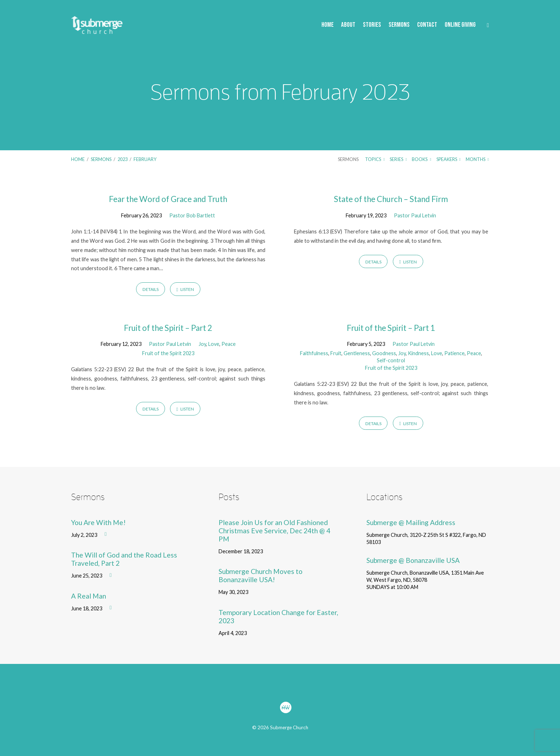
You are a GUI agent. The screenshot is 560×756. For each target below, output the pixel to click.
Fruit (336, 353)
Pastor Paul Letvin (415, 215)
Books (421, 159)
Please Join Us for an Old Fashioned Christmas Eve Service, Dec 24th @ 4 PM (274, 531)
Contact (427, 25)
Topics (375, 159)
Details (151, 289)
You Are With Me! (98, 522)
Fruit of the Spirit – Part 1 (391, 328)
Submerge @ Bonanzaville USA (413, 560)
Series (398, 159)
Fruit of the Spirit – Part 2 (168, 328)
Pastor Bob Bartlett (192, 215)
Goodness (384, 353)
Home (327, 25)
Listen (185, 289)
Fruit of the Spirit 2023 (168, 353)
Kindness (418, 353)
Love (214, 344)
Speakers (449, 159)
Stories (372, 25)
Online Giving (460, 25)
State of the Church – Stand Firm (391, 199)
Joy (202, 344)
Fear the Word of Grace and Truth (168, 199)
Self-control (391, 360)
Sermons (399, 25)
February (145, 159)
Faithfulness (314, 353)
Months (477, 159)
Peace (229, 344)
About (348, 25)
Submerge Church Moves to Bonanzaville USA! (261, 575)
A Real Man (89, 596)
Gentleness (357, 353)
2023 (122, 159)
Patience (454, 353)
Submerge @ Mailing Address (411, 522)
